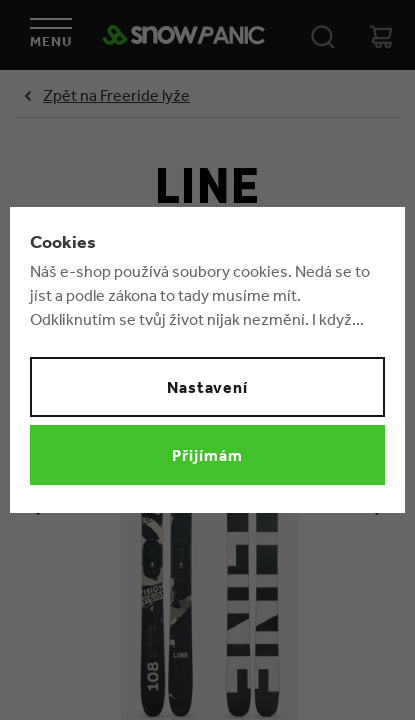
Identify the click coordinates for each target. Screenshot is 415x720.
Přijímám (207, 455)
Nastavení (208, 387)
